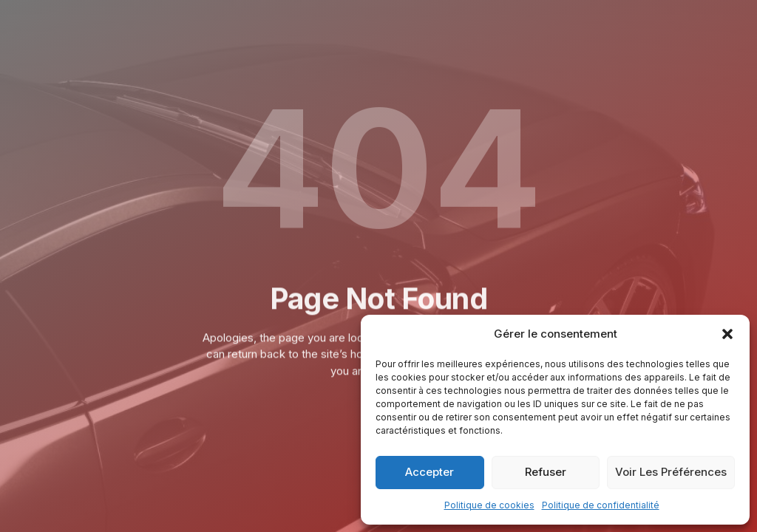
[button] (727, 334)
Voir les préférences (671, 472)
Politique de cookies (489, 505)
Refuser (546, 472)
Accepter (430, 472)
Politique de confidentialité (601, 505)
